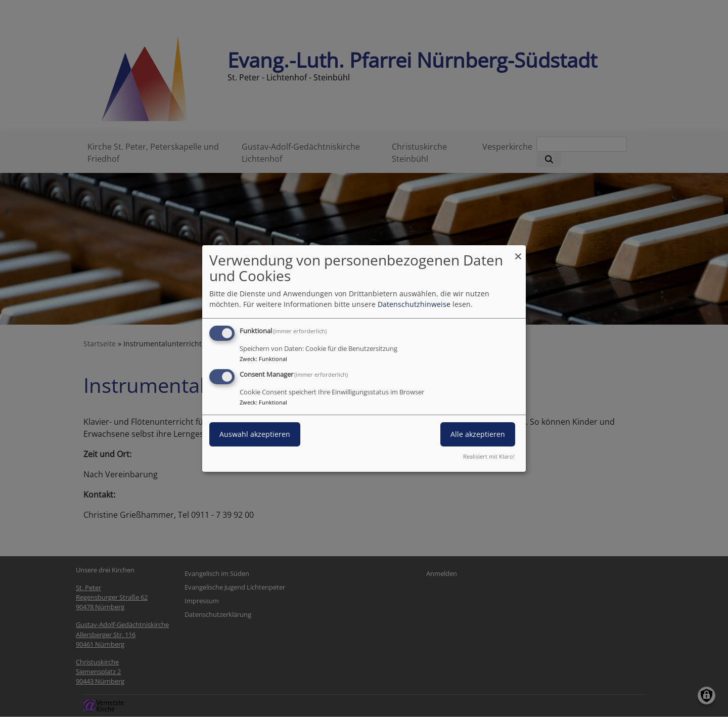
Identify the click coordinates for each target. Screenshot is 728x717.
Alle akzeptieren (478, 434)
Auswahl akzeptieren (255, 434)
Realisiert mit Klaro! (489, 456)
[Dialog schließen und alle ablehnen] (518, 252)
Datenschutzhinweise (414, 304)
